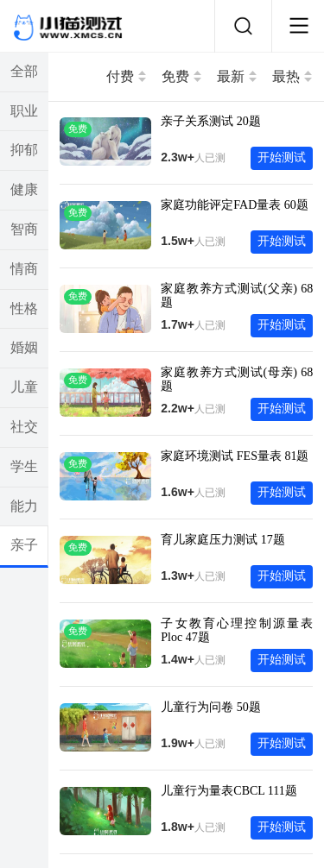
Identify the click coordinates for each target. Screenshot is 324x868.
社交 (24, 427)
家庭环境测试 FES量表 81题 (235, 456)
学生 (24, 466)
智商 (24, 229)
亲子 (24, 545)
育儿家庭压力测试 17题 (223, 540)
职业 (24, 111)
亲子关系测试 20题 (211, 121)
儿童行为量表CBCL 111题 (229, 791)
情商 (24, 269)
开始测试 (282, 157)
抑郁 (24, 150)
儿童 (24, 387)
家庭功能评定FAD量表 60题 (234, 205)
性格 (24, 308)
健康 (24, 189)
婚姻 (24, 347)
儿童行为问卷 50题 (211, 707)
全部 (24, 71)
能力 (24, 506)
